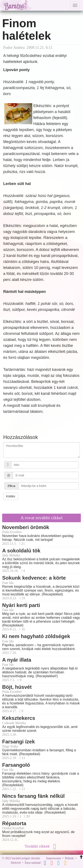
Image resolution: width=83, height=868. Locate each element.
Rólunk (69, 858)
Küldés (11, 496)
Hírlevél (16, 863)
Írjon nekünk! (33, 863)
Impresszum (54, 858)
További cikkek (41, 846)
